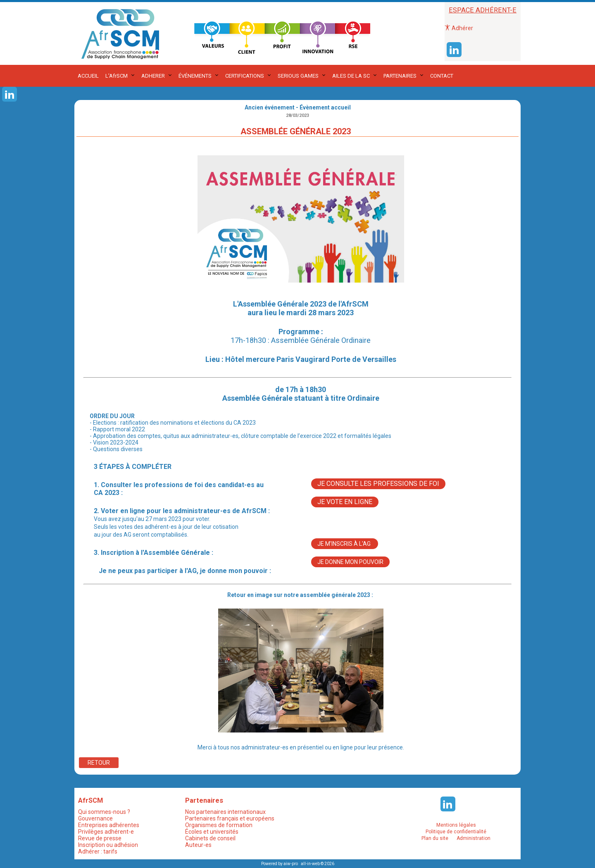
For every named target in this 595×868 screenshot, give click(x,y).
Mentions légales (456, 825)
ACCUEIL (88, 76)
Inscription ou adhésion (108, 845)
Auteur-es (198, 845)
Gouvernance (95, 818)
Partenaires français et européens (230, 818)
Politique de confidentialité (456, 832)
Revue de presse (100, 838)
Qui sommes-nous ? (104, 812)
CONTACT (442, 76)
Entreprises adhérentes (109, 825)
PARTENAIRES (400, 76)
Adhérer (459, 28)
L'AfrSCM (117, 76)
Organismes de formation (219, 825)
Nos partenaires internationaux (225, 812)
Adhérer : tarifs (98, 851)
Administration (474, 838)
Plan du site (435, 838)
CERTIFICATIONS (245, 76)
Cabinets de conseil (210, 838)
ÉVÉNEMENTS (195, 76)
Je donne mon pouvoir (350, 562)
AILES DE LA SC (351, 76)
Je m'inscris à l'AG (345, 544)
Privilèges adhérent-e (106, 832)
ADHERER (153, 76)
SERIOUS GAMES (298, 76)
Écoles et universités (212, 832)
